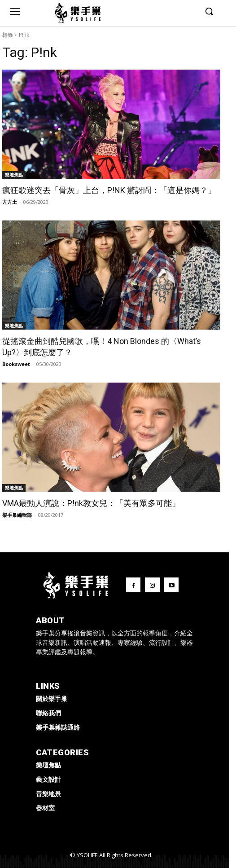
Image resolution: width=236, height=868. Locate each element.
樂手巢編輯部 (17, 515)
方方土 (10, 202)
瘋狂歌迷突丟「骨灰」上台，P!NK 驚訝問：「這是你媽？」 (109, 190)
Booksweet (16, 364)
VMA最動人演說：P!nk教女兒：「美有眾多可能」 (91, 503)
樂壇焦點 (14, 175)
